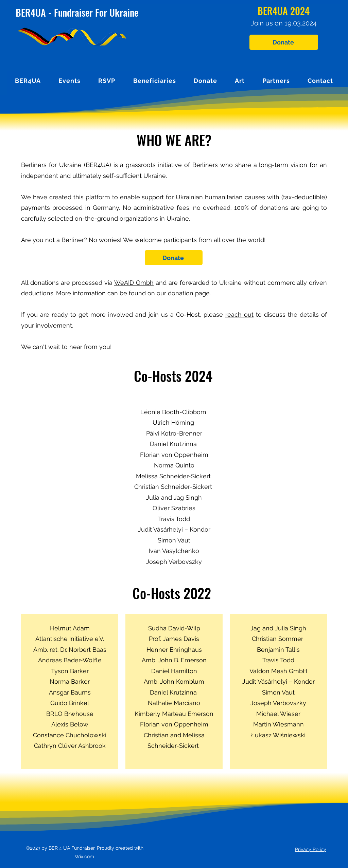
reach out (239, 315)
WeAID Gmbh (134, 283)
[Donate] (284, 42)
